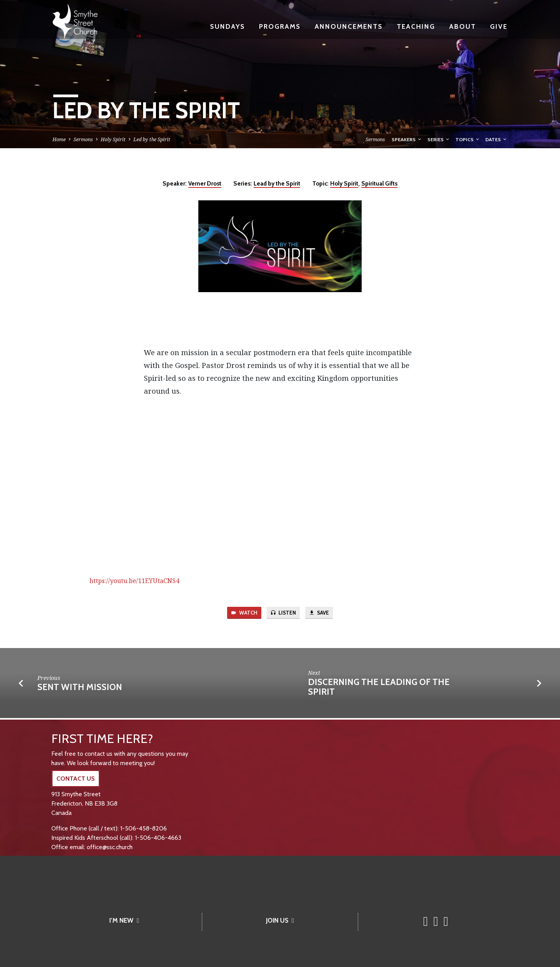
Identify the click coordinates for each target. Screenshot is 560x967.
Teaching (416, 26)
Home (59, 139)
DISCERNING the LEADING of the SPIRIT (379, 688)
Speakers (407, 139)
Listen (283, 613)
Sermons (83, 139)
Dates (496, 139)
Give (499, 26)
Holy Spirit (113, 139)
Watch (241, 613)
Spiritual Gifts (379, 183)
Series (439, 139)
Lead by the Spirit (277, 183)
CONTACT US (76, 779)
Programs (280, 26)
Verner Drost (205, 183)
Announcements (349, 26)
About (463, 26)
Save (322, 613)
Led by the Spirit (152, 139)
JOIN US (280, 920)
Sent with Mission (80, 688)
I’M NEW (124, 920)
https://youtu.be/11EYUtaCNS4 (134, 581)
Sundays (227, 26)
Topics (468, 139)
